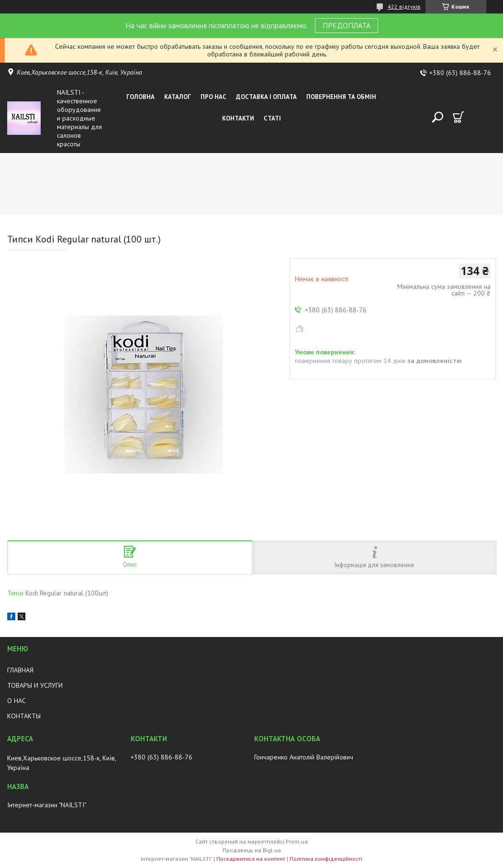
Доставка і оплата (266, 97)
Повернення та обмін (341, 97)
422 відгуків (404, 6)
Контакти (238, 118)
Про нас (213, 97)
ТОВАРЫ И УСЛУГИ (35, 685)
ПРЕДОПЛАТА (347, 25)
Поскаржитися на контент (251, 859)
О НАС (17, 701)
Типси (16, 593)
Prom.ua (297, 841)
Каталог (178, 97)
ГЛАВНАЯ (20, 670)
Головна (140, 97)
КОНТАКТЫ (24, 716)
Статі (272, 118)
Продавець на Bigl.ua (252, 850)
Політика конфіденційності (326, 859)
